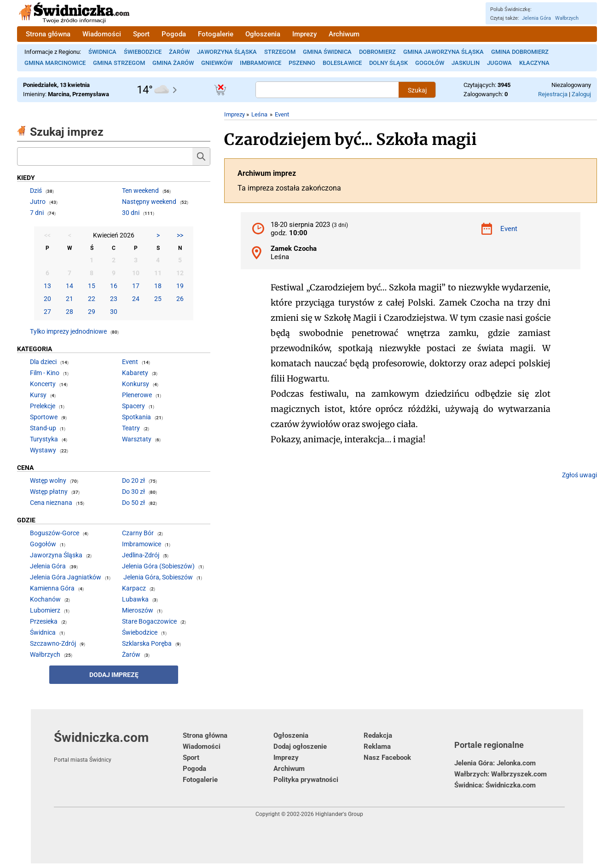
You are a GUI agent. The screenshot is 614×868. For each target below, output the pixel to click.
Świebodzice (143, 52)
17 (136, 286)
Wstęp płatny (49, 492)
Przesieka (44, 621)
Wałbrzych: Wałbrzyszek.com (501, 774)
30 (114, 312)
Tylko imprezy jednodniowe (68, 331)
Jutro (38, 202)
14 (70, 286)
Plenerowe (137, 395)
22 (92, 299)
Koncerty (43, 384)
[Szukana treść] (327, 90)
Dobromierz (377, 52)
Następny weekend (149, 202)
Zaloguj (581, 94)
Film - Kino (45, 373)
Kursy (38, 395)
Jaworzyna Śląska (227, 52)
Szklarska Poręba (147, 643)
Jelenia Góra (536, 18)
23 (114, 299)
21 (70, 299)
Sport (141, 34)
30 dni (131, 213)
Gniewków (217, 63)
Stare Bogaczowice (149, 621)
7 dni (37, 213)
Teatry (131, 428)
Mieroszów (138, 610)
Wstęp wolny (48, 480)
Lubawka (135, 599)
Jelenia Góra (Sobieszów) (158, 566)
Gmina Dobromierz (520, 52)
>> (180, 235)
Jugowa (499, 63)
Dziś (36, 191)
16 (114, 286)
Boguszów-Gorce (55, 533)
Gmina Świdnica (327, 52)
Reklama (377, 746)
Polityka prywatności (306, 780)
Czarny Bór (138, 533)
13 (47, 286)
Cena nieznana (51, 503)
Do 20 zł (133, 480)
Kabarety (135, 373)
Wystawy (43, 450)
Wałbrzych (567, 18)
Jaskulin (466, 63)
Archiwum (344, 34)
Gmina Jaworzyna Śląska (443, 52)
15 (92, 286)
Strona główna (48, 34)
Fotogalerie (216, 34)
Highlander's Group (339, 814)
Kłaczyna (534, 63)
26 (180, 299)
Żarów (179, 52)
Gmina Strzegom (119, 63)
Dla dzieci (43, 362)
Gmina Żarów (173, 63)
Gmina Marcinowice (55, 63)
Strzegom (280, 52)
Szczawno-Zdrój (53, 643)
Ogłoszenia (263, 34)
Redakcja (378, 735)
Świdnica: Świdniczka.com (495, 785)
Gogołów (430, 63)
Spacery (133, 406)
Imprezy (304, 34)
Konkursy (136, 384)
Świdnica (102, 52)
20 (47, 299)
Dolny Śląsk (388, 63)
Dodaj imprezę (114, 675)
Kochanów (45, 599)
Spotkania (136, 417)
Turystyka (44, 439)
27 (47, 312)
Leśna (259, 114)
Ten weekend (140, 191)
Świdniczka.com (118, 746)
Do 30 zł (133, 492)
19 (180, 286)
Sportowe (44, 417)
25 (158, 299)
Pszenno (302, 63)
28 (70, 312)
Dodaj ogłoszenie (300, 746)
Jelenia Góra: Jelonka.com (495, 763)
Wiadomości (102, 34)
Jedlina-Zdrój (141, 555)
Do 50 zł (133, 503)
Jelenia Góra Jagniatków (66, 577)
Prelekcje (43, 406)
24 (136, 299)
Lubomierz (45, 610)
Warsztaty (137, 439)
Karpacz (134, 588)
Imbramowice (261, 63)
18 (158, 286)
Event (282, 114)
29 (92, 312)
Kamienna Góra (52, 588)
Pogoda (174, 34)
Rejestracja (553, 94)
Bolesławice (342, 63)
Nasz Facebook (387, 758)
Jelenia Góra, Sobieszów (158, 577)
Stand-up (43, 428)
